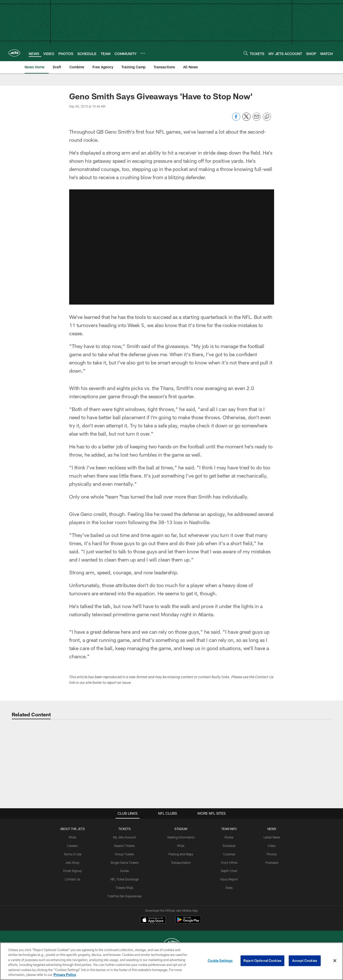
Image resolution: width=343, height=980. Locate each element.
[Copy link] (267, 117)
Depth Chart (229, 871)
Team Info (229, 829)
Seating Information (181, 837)
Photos (272, 854)
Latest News (272, 837)
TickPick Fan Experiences (124, 896)
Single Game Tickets (124, 863)
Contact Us (72, 879)
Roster (229, 837)
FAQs (72, 837)
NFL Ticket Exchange (124, 879)
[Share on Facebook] (236, 119)
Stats (229, 888)
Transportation (181, 863)
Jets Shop (72, 863)
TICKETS (124, 829)
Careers (72, 846)
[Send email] (257, 119)
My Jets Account (124, 837)
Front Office (229, 863)
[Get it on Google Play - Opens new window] (188, 922)
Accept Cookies (305, 961)
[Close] (335, 961)
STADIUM (181, 829)
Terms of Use (72, 854)
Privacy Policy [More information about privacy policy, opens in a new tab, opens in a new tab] (65, 975)
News (272, 829)
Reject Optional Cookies (262, 961)
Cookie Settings (220, 961)
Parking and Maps (181, 854)
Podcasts (272, 863)
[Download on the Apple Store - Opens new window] (153, 920)
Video (272, 846)
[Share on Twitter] (246, 119)
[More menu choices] (143, 53)
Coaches (229, 854)
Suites (124, 871)
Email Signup (72, 871)
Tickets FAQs (124, 888)
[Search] (246, 53)
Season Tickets (124, 846)
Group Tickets (124, 854)
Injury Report (229, 879)
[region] (172, 961)
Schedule (229, 846)
